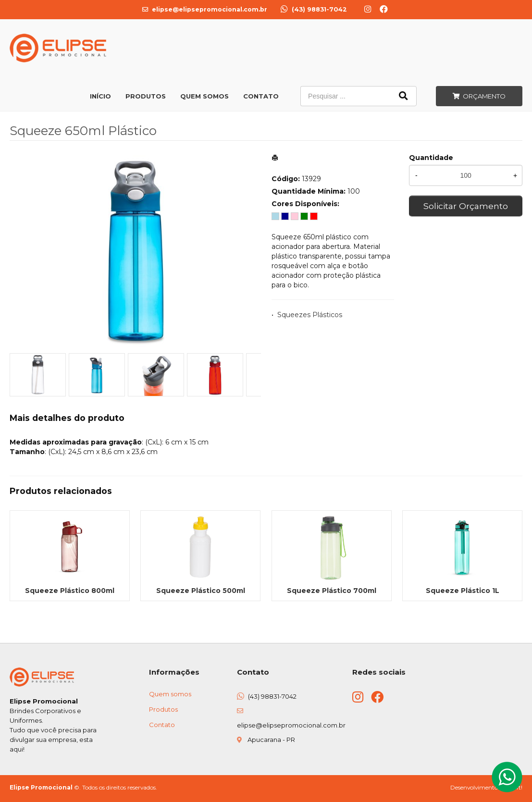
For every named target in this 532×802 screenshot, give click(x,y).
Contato (261, 96)
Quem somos (170, 694)
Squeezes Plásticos (310, 315)
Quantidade (431, 158)
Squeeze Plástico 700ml (332, 591)
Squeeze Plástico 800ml (70, 591)
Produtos (146, 96)
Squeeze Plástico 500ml (201, 591)
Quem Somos (204, 96)
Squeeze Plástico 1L (463, 591)
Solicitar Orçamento (466, 206)
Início (100, 96)
